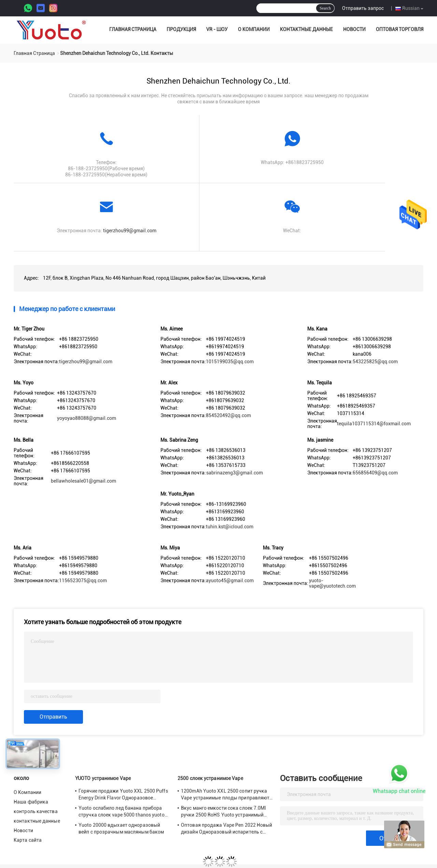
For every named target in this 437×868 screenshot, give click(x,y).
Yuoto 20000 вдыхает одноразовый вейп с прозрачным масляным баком (121, 828)
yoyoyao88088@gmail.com (87, 418)
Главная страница (133, 29)
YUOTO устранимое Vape (103, 778)
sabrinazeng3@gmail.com (235, 473)
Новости (354, 29)
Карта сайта (28, 840)
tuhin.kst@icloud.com (230, 527)
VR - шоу (217, 29)
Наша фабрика (31, 802)
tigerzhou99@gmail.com (130, 231)
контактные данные (306, 29)
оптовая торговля (400, 29)
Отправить (53, 717)
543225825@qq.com (375, 362)
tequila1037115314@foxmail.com (374, 424)
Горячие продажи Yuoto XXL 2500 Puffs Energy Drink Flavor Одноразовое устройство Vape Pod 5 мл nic (123, 795)
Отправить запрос (363, 8)
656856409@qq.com (375, 473)
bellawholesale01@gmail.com (83, 481)
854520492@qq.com (228, 415)
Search (325, 8)
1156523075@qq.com (83, 580)
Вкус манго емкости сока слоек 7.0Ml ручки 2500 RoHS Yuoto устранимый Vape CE (224, 812)
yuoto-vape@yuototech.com (332, 583)
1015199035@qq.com (230, 362)
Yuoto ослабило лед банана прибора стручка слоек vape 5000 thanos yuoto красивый (122, 812)
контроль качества (36, 811)
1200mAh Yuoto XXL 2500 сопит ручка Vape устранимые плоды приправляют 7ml (225, 795)
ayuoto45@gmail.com (230, 580)
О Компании (254, 29)
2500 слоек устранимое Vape (210, 778)
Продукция (181, 29)
